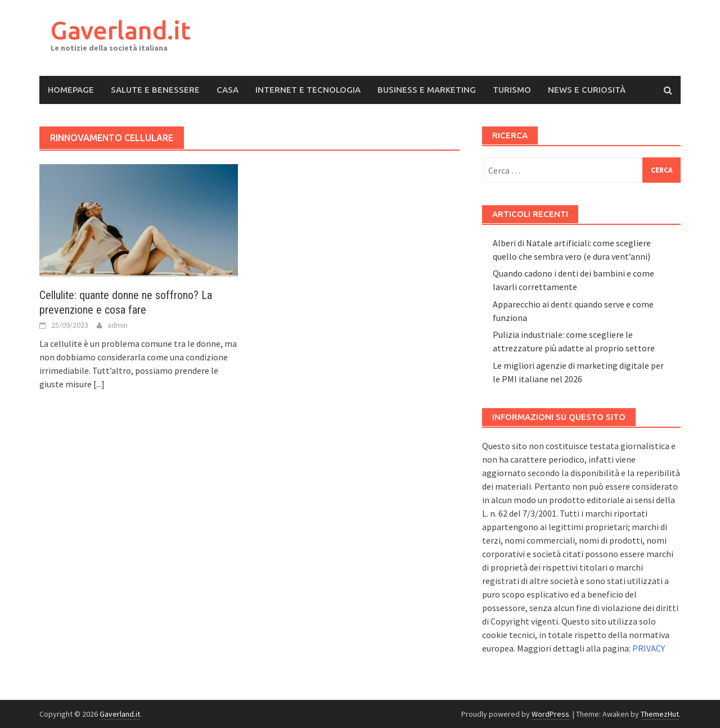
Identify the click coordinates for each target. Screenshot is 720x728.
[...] (99, 384)
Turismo (512, 90)
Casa (228, 90)
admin (118, 325)
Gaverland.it (121, 30)
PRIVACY (649, 648)
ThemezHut (660, 714)
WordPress (550, 714)
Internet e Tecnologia (308, 90)
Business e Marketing (427, 90)
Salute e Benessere (155, 90)
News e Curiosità (587, 90)
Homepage (71, 90)
